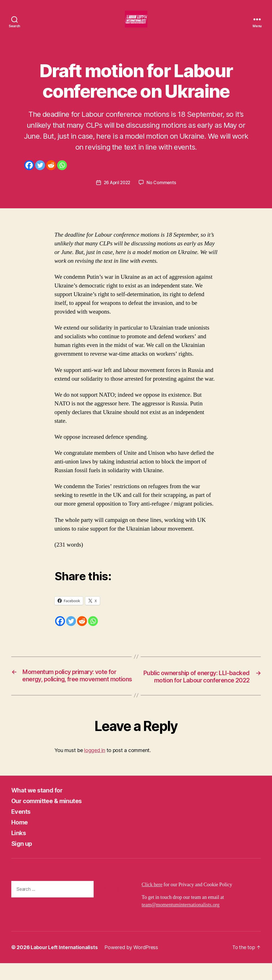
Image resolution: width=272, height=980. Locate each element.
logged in (95, 767)
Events (22, 828)
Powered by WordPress (133, 964)
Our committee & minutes (51, 818)
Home (21, 839)
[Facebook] (29, 174)
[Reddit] (51, 174)
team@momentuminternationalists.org (181, 922)
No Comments (162, 191)
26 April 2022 (117, 191)
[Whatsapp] (62, 174)
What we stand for (40, 807)
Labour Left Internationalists (65, 964)
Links (20, 850)
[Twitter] (40, 174)
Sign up (23, 860)
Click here (152, 902)
